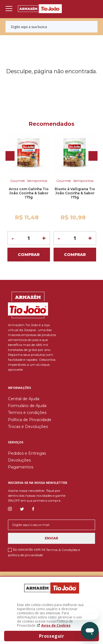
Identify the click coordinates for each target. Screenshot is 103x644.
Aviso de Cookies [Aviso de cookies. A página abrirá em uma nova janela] (56, 625)
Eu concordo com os (44, 552)
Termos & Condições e (63, 550)
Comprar (29, 255)
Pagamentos (21, 467)
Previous (10, 156)
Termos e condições (27, 413)
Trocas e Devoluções (28, 427)
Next (93, 156)
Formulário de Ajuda (27, 406)
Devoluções (19, 460)
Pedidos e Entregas (27, 453)
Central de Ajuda (24, 399)
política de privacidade (25, 555)
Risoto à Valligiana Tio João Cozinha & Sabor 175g (75, 193)
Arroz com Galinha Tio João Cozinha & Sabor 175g (29, 193)
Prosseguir (52, 636)
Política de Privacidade (30, 420)
